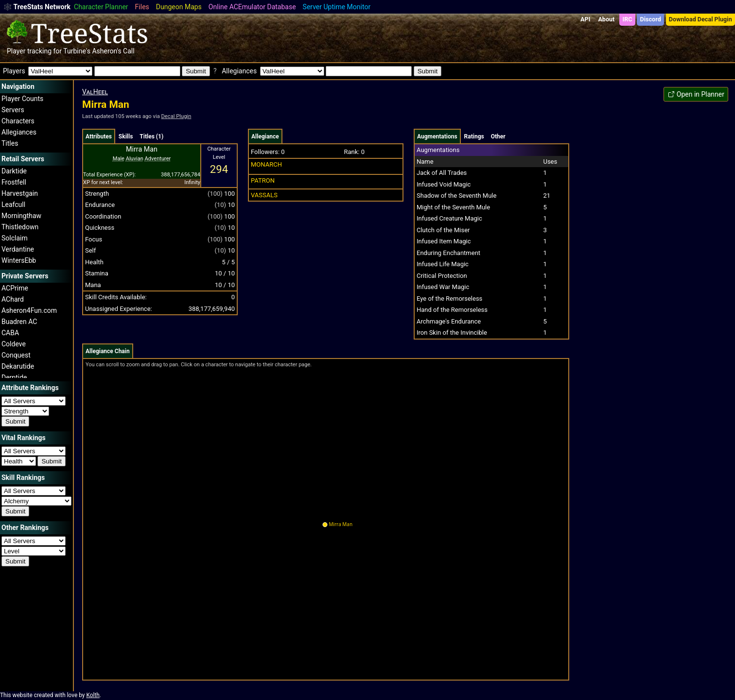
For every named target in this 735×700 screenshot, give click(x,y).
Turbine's (77, 51)
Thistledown (20, 227)
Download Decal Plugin (700, 19)
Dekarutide (18, 366)
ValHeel (95, 92)
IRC (627, 19)
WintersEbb (19, 260)
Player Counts (22, 99)
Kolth (93, 695)
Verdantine (18, 249)
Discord (651, 19)
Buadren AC (19, 322)
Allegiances (19, 132)
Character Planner (101, 7)
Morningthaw (21, 216)
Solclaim (15, 238)
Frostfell (14, 182)
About (606, 19)
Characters (18, 121)
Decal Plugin (176, 116)
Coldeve (14, 344)
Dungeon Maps (179, 7)
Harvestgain (20, 193)
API (585, 19)
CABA (10, 333)
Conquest (16, 355)
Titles (10, 143)
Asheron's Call (113, 51)
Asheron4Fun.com (29, 310)
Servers (13, 110)
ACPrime (15, 288)
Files (142, 7)
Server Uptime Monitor (337, 7)
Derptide (14, 377)
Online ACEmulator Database (252, 7)
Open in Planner (696, 94)
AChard (13, 299)
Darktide (14, 171)
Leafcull (13, 205)
